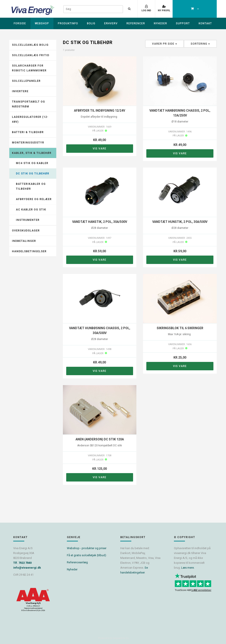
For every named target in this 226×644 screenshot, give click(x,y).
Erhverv (111, 23)
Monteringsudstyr (28, 143)
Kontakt (205, 23)
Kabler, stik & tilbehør (32, 153)
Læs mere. (188, 568)
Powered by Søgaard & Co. (114, 638)
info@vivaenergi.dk (27, 568)
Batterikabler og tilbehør (31, 186)
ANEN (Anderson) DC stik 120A (100, 439)
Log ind (146, 11)
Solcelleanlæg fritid (31, 55)
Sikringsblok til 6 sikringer (180, 328)
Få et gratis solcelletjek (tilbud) (87, 555)
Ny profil (164, 11)
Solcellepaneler (26, 81)
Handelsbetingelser (29, 251)
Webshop (42, 23)
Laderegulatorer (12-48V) (30, 119)
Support (183, 23)
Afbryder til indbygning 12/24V (100, 111)
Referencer (136, 23)
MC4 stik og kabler (32, 163)
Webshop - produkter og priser (87, 548)
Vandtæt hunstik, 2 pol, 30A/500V (180, 222)
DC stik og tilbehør (33, 174)
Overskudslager (26, 231)
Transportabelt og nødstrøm (28, 104)
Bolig (91, 23)
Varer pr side (165, 44)
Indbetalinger (24, 241)
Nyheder (160, 23)
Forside (20, 23)
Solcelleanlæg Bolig (30, 45)
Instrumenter (28, 220)
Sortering (200, 44)
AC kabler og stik (31, 210)
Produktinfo (68, 23)
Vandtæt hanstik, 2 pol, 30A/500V (100, 222)
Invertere (20, 91)
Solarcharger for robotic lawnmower (29, 68)
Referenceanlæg (77, 562)
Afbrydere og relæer (34, 199)
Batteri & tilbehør (28, 132)
